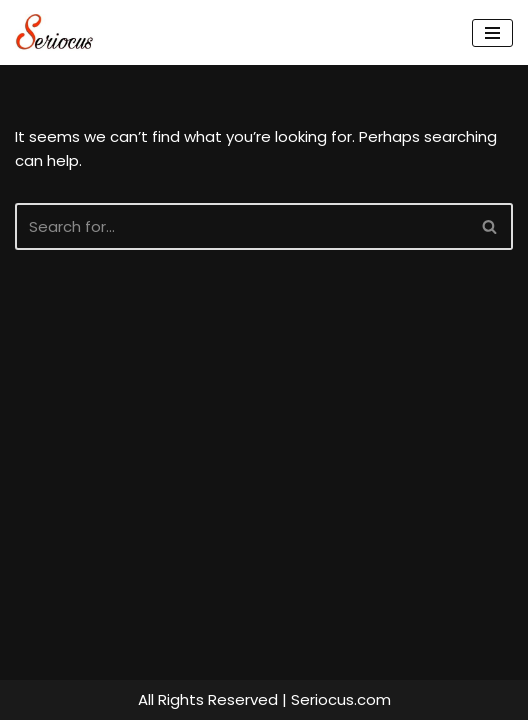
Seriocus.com (341, 699)
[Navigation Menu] (492, 33)
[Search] (241, 226)
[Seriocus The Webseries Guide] (60, 32)
